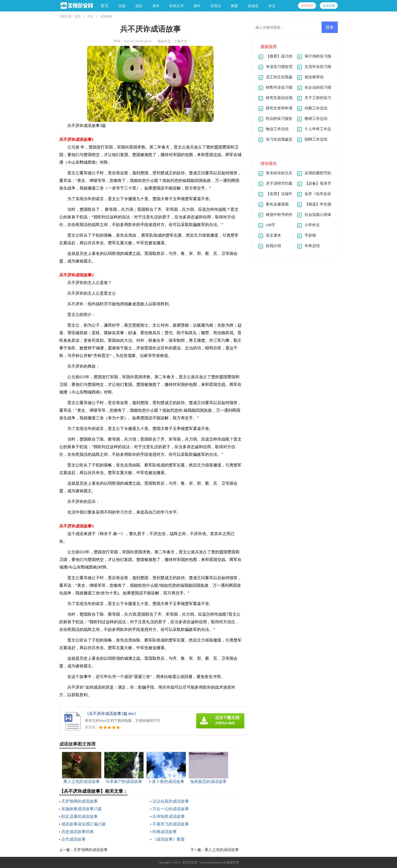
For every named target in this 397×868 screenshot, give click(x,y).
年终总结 (312, 246)
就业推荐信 (314, 77)
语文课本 (273, 235)
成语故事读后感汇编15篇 (84, 824)
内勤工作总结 (316, 108)
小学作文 (312, 225)
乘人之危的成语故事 (222, 850)
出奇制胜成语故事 (169, 816)
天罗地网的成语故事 (80, 801)
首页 (105, 6)
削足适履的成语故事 (80, 816)
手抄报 (310, 235)
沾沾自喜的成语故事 (171, 801)
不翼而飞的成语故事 (171, 824)
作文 (90, 16)
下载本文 (181, 41)
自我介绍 (273, 246)
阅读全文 (164, 41)
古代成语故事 (73, 839)
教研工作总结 (316, 119)
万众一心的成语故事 (171, 809)
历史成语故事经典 (77, 832)
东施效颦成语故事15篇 (82, 809)
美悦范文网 (190, 862)
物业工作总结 (277, 129)
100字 (271, 225)
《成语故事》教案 (169, 839)
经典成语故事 (165, 832)
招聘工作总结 (316, 139)
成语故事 (106, 16)
